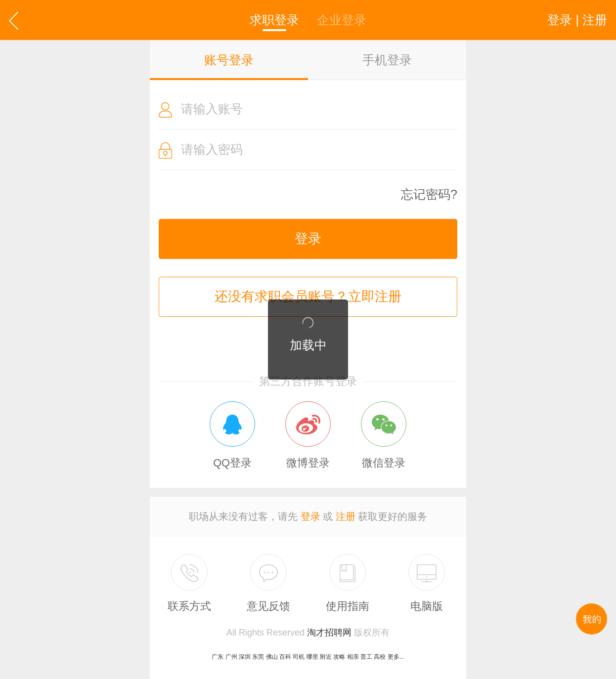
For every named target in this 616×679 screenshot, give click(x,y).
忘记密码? (429, 194)
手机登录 (387, 60)
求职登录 (274, 20)
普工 (366, 657)
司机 (299, 657)
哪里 (312, 657)
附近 (326, 657)
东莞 (258, 657)
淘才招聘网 (329, 633)
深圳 (245, 657)
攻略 (339, 657)
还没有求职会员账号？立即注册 (308, 297)
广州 (231, 657)
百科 (285, 657)
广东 (218, 657)
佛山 (272, 657)
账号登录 (229, 60)
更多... (396, 657)
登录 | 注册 (577, 20)
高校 (380, 657)
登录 (308, 239)
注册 (346, 516)
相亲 (353, 657)
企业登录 (342, 20)
